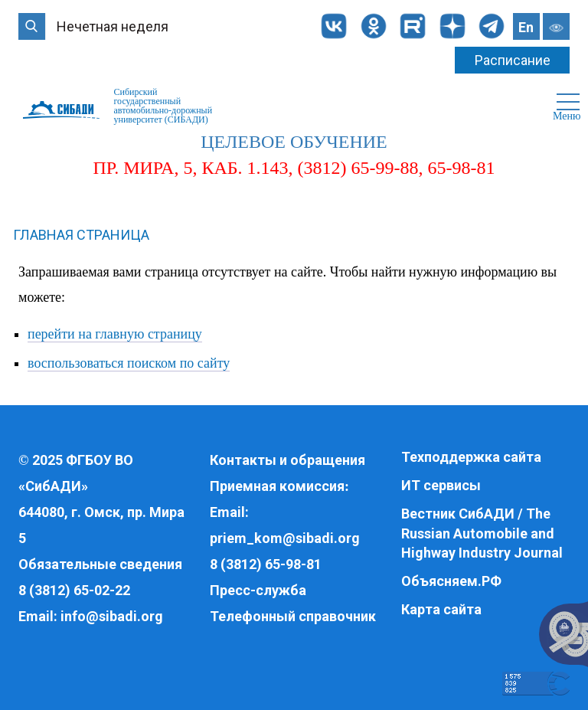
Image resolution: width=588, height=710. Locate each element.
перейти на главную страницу (115, 334)
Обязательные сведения (100, 564)
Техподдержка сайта (471, 457)
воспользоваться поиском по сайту (129, 363)
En (526, 27)
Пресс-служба (258, 590)
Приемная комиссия (277, 486)
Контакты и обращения (287, 460)
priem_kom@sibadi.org (285, 538)
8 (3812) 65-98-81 (266, 564)
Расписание (513, 60)
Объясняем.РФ (451, 581)
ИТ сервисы (441, 485)
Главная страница (81, 235)
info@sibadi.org (112, 616)
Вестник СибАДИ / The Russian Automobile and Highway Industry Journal (482, 533)
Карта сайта (441, 609)
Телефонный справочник (293, 616)
